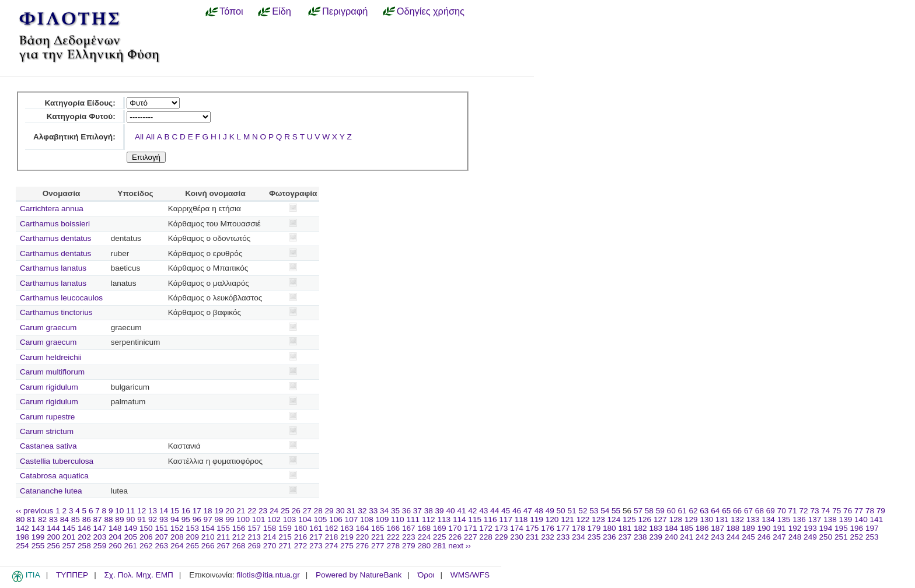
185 (687, 528)
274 (332, 546)
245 (748, 537)
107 (352, 519)
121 (567, 519)
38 (429, 511)
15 (175, 511)
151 (161, 528)
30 (340, 511)
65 (726, 511)
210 (208, 537)
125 (629, 519)
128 (675, 519)
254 (22, 546)
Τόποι (231, 11)
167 (409, 528)
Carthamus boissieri (55, 224)
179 (594, 528)
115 (475, 519)
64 (715, 511)
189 (748, 528)
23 (263, 511)
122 (583, 519)
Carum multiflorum (52, 372)
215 (285, 537)
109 (383, 519)
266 (208, 546)
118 (521, 519)
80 (20, 519)
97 (208, 519)
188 (733, 528)
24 (274, 511)
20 (230, 511)
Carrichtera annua (52, 209)
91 (142, 519)
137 (815, 519)
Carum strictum (47, 431)
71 (793, 511)
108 (367, 519)
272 (301, 546)
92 (153, 519)
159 (285, 528)
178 (579, 528)
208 (177, 537)
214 (270, 537)
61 (682, 511)
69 (771, 511)
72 (803, 511)
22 (252, 511)
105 (321, 519)
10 (119, 511)
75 (837, 511)
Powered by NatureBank (359, 575)
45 (506, 511)
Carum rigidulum (49, 387)
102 (274, 519)
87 (98, 519)
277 (378, 546)
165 (378, 528)
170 (455, 528)
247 (779, 537)
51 (572, 511)
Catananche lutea (51, 491)
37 (418, 511)
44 (495, 511)
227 (471, 537)
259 (100, 546)
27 (307, 511)
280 (424, 546)
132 (737, 519)
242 (702, 537)
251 (841, 537)
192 (795, 528)
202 (84, 537)
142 (22, 528)
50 (561, 511)
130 (706, 519)
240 (671, 537)
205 (130, 537)
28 (318, 511)
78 (870, 511)
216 (301, 537)
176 (548, 528)
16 (186, 511)
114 (460, 519)
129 (691, 519)
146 (84, 528)
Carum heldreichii (51, 357)
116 (490, 519)
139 (846, 519)
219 (347, 537)
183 (656, 528)
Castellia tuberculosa (57, 461)
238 (640, 537)
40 (450, 511)
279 (409, 546)
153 (192, 528)
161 (316, 528)
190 (764, 528)
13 (153, 511)
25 (285, 511)
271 (285, 546)
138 (830, 519)
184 (671, 528)
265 (192, 546)
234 (579, 537)
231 (532, 537)
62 (693, 511)
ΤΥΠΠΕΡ (72, 575)
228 (486, 537)
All (139, 137)
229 (502, 537)
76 (848, 511)
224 (424, 537)
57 (638, 511)
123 (598, 519)
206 (146, 537)
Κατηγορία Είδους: (80, 103)
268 (239, 546)
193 (810, 528)
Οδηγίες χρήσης (431, 11)
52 (583, 511)
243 (717, 537)
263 (161, 546)
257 (69, 546)
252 (857, 537)
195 (841, 528)
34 (384, 511)
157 (254, 528)
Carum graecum (48, 328)
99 (230, 519)
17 (197, 511)
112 (429, 519)
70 (782, 511)
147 (100, 528)
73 (814, 511)
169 (440, 528)
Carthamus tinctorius (56, 312)
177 (563, 528)
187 (717, 528)
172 (486, 528)
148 (115, 528)
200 (53, 537)
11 (130, 511)
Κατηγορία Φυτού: (81, 116)
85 (76, 519)
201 (69, 537)
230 (517, 537)
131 (722, 519)
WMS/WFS (470, 575)
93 (164, 519)
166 (393, 528)
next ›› (460, 546)
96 (197, 519)
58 (649, 511)
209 (192, 537)
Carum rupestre (47, 417)
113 (444, 519)
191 (779, 528)
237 (625, 537)
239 (656, 537)
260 (115, 546)
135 (784, 519)
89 (119, 519)
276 (363, 546)
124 (614, 519)
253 (872, 537)
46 (517, 511)
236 (610, 537)
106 (336, 519)
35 (395, 511)
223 (409, 537)
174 (517, 528)
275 (347, 546)
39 (440, 511)
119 (537, 519)
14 (164, 511)
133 (753, 519)
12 (142, 511)
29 (329, 511)
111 (413, 519)
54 (605, 511)
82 (42, 519)
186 (702, 528)
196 (857, 528)
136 (799, 519)
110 (398, 519)
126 (645, 519)
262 (146, 546)
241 (687, 537)
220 (363, 537)
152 (177, 528)
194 (826, 528)
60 (671, 511)
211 (223, 537)
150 (146, 528)
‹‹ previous (34, 511)
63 (704, 511)
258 (84, 546)
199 (38, 537)
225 (440, 537)
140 (861, 519)
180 (610, 528)
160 (301, 528)
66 (737, 511)
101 (259, 519)
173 (502, 528)
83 (53, 519)
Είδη (282, 11)
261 (130, 546)
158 (270, 528)
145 (69, 528)
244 (733, 537)
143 (38, 528)
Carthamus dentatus (55, 238)
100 (243, 519)
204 (115, 537)
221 (378, 537)
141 (877, 519)
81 (31, 519)
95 (186, 519)
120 (552, 519)
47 (528, 511)
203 (100, 537)
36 (406, 511)
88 (108, 519)
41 (461, 511)
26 (296, 511)
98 (219, 519)
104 (305, 519)
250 (826, 537)
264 (177, 546)
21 (241, 511)
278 (393, 546)
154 (208, 528)
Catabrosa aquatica (54, 476)
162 (332, 528)
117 (506, 519)
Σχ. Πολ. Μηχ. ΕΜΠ (138, 575)
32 (362, 511)
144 (53, 528)
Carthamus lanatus (53, 268)
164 (363, 528)
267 (223, 546)
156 (239, 528)
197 (872, 528)
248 (795, 537)
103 (290, 519)
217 (316, 537)
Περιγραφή (345, 11)
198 (22, 537)
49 (550, 511)
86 (87, 519)
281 (440, 546)
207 (161, 537)
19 (219, 511)
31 (351, 511)
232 (548, 537)
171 (471, 528)
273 (316, 546)
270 (270, 546)
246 (764, 537)
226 (455, 537)
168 (424, 528)
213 (254, 537)
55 (616, 511)
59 (660, 511)
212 (239, 537)
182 (640, 528)
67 (748, 511)
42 (472, 511)
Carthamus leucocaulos (61, 298)
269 (254, 546)
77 (859, 511)
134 (768, 519)
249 (810, 537)
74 (825, 511)
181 (625, 528)
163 (347, 528)
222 (393, 537)
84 (64, 519)
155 (223, 528)
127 (660, 519)
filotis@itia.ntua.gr (268, 575)
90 (130, 519)
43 (483, 511)
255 (38, 546)
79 (881, 511)
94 (175, 519)
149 (130, 528)
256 (53, 546)
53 (594, 511)
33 (373, 511)
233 (563, 537)
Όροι (426, 575)
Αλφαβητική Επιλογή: (74, 137)
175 (532, 528)
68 (759, 511)
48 (539, 511)
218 (332, 537)
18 (208, 511)
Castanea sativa (48, 446)
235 (594, 537)
